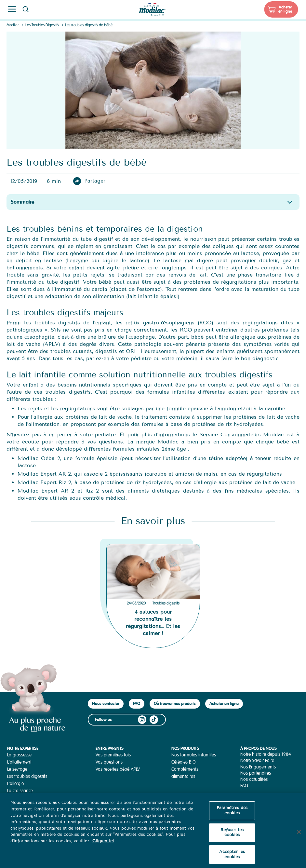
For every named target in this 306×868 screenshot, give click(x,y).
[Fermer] (299, 836)
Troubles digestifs (166, 603)
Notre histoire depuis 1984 (266, 754)
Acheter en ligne (285, 9)
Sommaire (23, 202)
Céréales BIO (184, 762)
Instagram (142, 720)
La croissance (20, 791)
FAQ (137, 704)
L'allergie (15, 784)
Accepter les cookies (232, 859)
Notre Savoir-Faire (257, 760)
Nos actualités (254, 779)
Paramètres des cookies (232, 815)
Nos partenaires (256, 773)
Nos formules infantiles (194, 755)
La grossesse (19, 755)
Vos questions (109, 762)
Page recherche (25, 9)
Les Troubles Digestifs (42, 25)
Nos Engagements (258, 767)
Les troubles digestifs (27, 776)
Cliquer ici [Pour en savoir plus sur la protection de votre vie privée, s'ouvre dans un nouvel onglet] (103, 845)
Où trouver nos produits (175, 704)
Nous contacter (106, 704)
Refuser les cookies (232, 836)
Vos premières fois (113, 755)
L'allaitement (19, 762)
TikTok (154, 720)
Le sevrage (17, 769)
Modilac (13, 25)
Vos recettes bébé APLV (118, 769)
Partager (95, 181)
